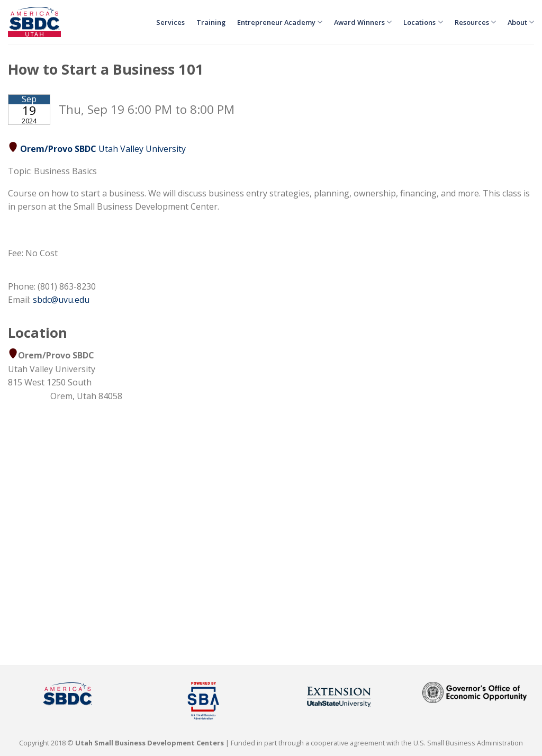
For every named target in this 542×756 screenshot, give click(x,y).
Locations (423, 22)
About (521, 22)
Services (170, 22)
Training (211, 22)
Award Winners (363, 22)
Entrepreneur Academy (280, 22)
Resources (475, 22)
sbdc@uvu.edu (61, 300)
